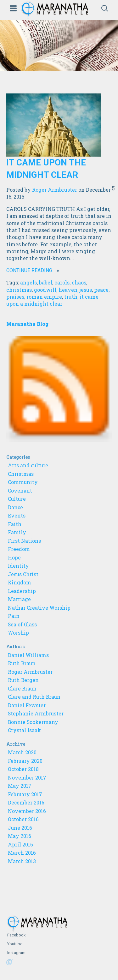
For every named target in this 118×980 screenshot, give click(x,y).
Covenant (20, 491)
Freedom (19, 549)
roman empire (44, 297)
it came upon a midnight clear (52, 300)
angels (28, 282)
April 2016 (20, 845)
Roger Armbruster (55, 190)
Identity (18, 566)
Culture (17, 499)
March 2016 (22, 853)
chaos (79, 282)
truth (71, 297)
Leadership (22, 591)
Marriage (19, 599)
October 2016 (23, 819)
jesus (86, 290)
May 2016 (20, 836)
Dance (15, 507)
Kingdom (20, 583)
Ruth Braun (22, 663)
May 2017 (20, 786)
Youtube (14, 944)
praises (15, 297)
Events (17, 516)
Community (23, 482)
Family (17, 532)
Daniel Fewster (27, 705)
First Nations (24, 541)
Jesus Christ (23, 574)
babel (46, 282)
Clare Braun (22, 689)
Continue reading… (31, 270)
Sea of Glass (22, 624)
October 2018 (23, 769)
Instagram (16, 953)
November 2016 (27, 811)
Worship (18, 633)
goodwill (45, 290)
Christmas (21, 474)
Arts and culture (28, 465)
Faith (15, 524)
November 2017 (27, 778)
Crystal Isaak (24, 730)
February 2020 (25, 761)
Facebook (16, 935)
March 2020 (22, 752)
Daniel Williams (28, 655)
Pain (14, 616)
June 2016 (20, 828)
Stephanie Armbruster (36, 714)
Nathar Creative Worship (39, 608)
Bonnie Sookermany (33, 722)
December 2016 (26, 803)
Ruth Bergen (23, 680)
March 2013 (22, 861)
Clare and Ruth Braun (34, 697)
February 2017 (25, 794)
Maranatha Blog (27, 324)
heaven (68, 290)
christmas (19, 290)
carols (62, 282)
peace (101, 290)
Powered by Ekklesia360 (10, 962)
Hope (14, 558)
